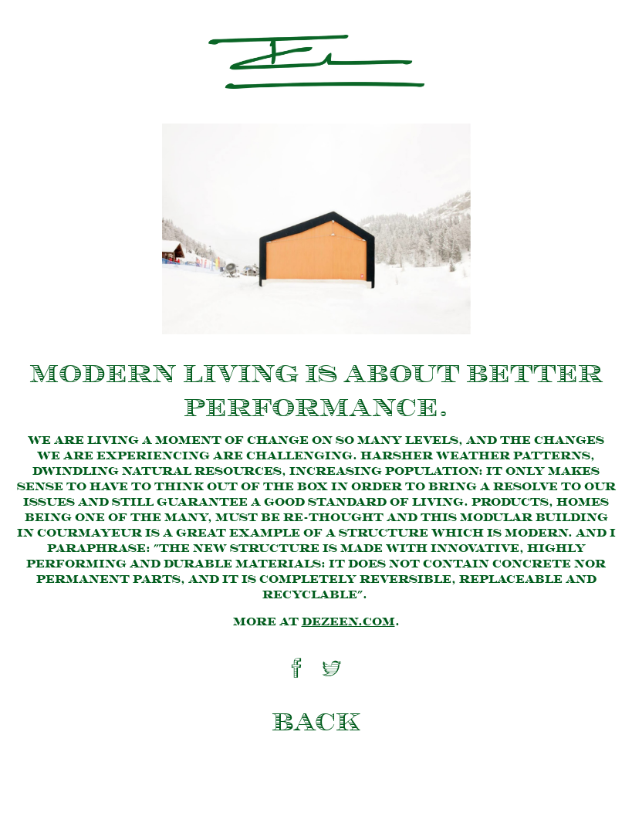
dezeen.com (348, 622)
